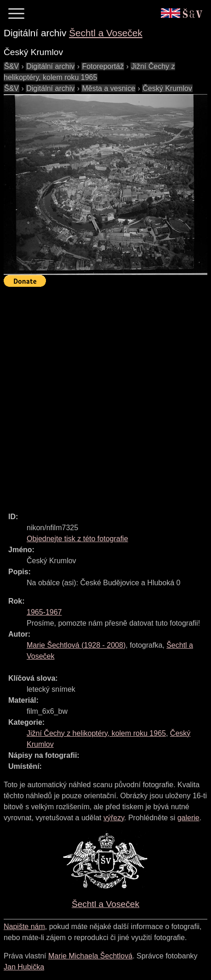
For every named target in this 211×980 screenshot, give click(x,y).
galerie (188, 818)
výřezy (114, 818)
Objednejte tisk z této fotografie (77, 539)
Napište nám (24, 927)
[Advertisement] (105, 395)
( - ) (76, 645)
